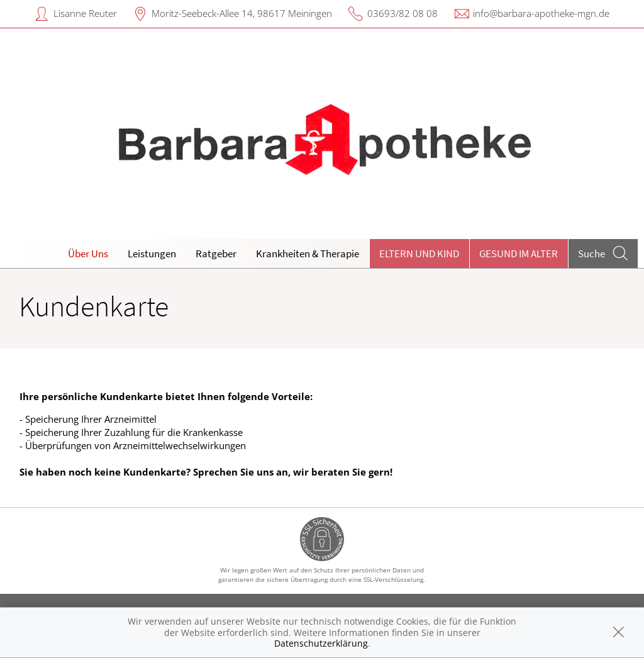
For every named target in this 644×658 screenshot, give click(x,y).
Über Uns (88, 254)
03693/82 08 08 (402, 13)
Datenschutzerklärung (321, 643)
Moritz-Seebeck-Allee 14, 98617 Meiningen (242, 13)
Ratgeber (216, 254)
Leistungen (152, 254)
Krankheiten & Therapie (308, 254)
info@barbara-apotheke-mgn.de (541, 13)
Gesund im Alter (519, 254)
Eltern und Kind (419, 254)
